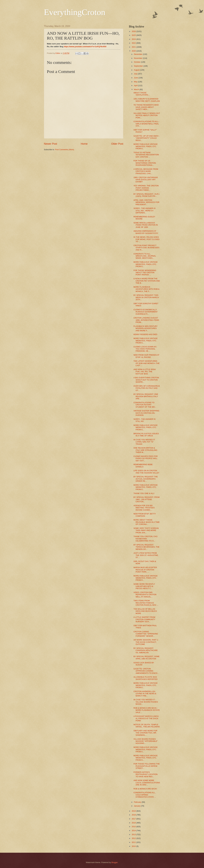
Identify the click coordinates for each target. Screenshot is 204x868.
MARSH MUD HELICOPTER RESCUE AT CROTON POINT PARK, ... (145, 570)
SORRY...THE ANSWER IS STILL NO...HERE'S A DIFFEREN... (144, 211)
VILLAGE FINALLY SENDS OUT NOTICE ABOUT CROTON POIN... (147, 115)
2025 (134, 35)
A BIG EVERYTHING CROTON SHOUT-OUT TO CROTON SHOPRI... (146, 380)
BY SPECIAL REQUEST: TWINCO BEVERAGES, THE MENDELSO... (146, 547)
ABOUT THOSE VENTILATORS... (142, 94)
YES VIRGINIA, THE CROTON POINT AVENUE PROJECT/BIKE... (146, 188)
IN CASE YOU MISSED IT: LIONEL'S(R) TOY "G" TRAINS (144, 442)
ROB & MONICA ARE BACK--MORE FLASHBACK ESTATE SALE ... (147, 710)
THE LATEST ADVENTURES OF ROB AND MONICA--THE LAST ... (146, 363)
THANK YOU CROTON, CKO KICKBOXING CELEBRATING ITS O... (145, 539)
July (136, 74)
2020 (134, 51)
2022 (134, 43)
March (137, 89)
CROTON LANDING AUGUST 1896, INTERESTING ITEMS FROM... (146, 320)
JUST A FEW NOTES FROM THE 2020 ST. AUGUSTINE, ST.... (146, 555)
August (137, 70)
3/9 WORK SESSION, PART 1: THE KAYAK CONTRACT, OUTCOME (146, 642)
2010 (134, 846)
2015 (134, 827)
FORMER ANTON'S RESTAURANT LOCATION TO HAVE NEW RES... (145, 774)
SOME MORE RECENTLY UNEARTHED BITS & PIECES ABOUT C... (144, 586)
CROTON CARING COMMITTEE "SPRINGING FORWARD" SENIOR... (146, 634)
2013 (134, 834)
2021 (134, 47)
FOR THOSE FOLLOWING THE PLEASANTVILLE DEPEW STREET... (147, 766)
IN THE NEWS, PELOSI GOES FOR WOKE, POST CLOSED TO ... (146, 239)
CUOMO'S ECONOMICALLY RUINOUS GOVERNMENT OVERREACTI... (145, 312)
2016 (134, 823)
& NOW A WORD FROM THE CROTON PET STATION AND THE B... (147, 281)
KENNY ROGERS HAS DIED (145, 334)
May (136, 82)
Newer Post (51, 144)
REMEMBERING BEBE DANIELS (143, 466)
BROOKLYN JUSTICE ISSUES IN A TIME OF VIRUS (146, 435)
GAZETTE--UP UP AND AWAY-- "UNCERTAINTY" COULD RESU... (146, 138)
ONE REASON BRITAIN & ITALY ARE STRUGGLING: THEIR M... (145, 450)
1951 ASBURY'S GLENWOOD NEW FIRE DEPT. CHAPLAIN (147, 100)
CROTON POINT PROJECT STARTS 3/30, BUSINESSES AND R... (146, 248)
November (138, 58)
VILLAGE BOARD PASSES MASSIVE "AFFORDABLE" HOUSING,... (146, 741)
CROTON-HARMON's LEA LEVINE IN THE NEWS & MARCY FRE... (145, 694)
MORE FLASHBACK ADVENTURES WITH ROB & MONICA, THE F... (146, 289)
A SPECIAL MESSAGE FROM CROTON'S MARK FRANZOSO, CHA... (146, 171)
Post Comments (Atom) (65, 150)
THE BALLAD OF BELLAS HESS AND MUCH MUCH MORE (145, 611)
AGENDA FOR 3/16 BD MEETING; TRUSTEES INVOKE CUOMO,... (144, 508)
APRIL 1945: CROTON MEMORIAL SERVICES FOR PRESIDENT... (146, 202)
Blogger (115, 862)
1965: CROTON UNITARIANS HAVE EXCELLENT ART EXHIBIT (146, 180)
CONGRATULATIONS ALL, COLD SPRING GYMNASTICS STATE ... (145, 795)
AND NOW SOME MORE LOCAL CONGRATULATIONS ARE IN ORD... (147, 783)
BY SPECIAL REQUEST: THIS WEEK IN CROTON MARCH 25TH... (146, 297)
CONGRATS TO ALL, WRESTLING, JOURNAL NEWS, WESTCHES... (145, 256)
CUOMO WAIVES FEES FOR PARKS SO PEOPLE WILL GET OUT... (146, 458)
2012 (134, 838)
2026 (134, 31)
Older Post (117, 144)
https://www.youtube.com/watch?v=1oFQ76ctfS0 (85, 47)
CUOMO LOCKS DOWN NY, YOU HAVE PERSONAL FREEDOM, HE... (145, 349)
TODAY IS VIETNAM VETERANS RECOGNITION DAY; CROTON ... (146, 155)
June (136, 78)
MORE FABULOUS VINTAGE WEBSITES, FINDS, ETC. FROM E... (145, 146)
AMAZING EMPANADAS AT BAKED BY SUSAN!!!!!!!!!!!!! (146, 232)
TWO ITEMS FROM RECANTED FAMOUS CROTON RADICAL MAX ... (146, 603)
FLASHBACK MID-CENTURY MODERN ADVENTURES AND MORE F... (145, 328)
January (137, 806)
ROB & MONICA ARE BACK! (145, 789)
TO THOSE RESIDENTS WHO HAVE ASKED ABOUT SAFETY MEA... (146, 107)
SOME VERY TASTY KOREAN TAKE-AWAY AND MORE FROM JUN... (146, 530)
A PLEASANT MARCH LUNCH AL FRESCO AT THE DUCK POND (146, 718)
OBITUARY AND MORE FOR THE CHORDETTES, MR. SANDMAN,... (145, 733)
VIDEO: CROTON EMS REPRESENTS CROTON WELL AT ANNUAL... (145, 595)
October (137, 62)
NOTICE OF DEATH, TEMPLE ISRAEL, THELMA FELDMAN (146, 726)
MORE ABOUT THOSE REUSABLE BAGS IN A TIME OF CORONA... (146, 522)
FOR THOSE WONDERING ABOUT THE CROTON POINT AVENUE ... (145, 273)
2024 (134, 39)
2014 (134, 831)
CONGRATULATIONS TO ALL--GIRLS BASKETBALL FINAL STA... (146, 124)
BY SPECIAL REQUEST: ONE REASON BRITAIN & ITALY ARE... (146, 396)
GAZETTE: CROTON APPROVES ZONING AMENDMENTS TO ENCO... (146, 671)
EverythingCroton (75, 12)
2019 (134, 811)
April (136, 85)
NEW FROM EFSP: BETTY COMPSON (145, 515)
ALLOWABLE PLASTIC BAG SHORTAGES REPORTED (145, 678)
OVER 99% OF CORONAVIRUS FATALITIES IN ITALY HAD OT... (147, 388)
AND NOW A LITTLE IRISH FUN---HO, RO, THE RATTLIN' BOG (145, 372)
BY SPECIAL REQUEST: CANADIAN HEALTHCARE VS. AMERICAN (146, 650)
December (138, 54)
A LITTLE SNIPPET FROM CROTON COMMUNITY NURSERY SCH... (144, 619)
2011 (134, 842)
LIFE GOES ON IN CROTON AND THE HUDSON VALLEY (146, 472)
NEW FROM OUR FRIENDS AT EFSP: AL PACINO (146, 356)
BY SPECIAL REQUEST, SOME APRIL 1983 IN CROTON (146, 657)
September (139, 66)
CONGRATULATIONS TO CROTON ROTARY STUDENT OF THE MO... (145, 405)
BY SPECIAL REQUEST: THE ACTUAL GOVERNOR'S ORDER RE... (146, 479)
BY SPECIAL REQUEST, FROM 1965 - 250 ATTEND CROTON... (146, 499)
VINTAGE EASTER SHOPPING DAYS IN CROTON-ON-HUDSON (146, 413)
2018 (134, 815)
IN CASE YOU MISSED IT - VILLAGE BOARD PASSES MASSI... (146, 702)
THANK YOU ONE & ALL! (144, 493)
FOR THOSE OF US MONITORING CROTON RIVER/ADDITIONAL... (145, 163)
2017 (134, 819)
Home (84, 144)
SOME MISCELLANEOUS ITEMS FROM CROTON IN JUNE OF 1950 (146, 225)
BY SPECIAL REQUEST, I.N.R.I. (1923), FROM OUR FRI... (147, 195)
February (138, 802)
